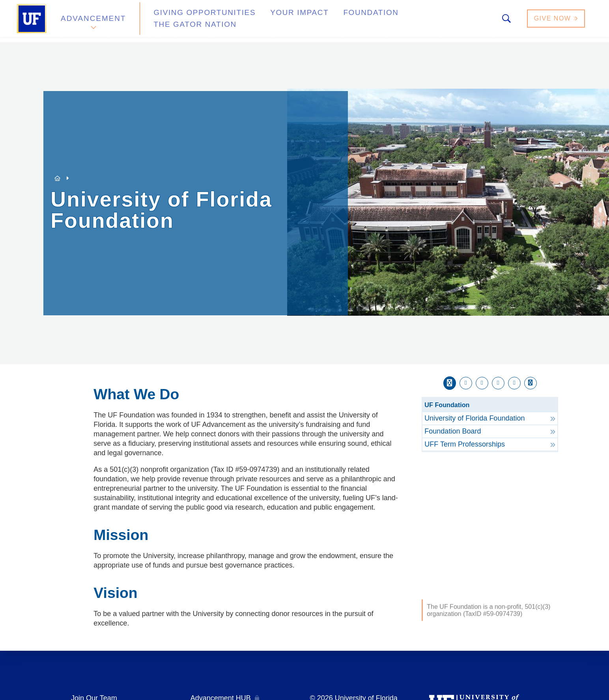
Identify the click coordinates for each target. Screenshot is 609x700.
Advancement (93, 21)
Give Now (557, 21)
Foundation (338, 21)
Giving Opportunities (192, 21)
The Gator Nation (412, 21)
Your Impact (275, 21)
